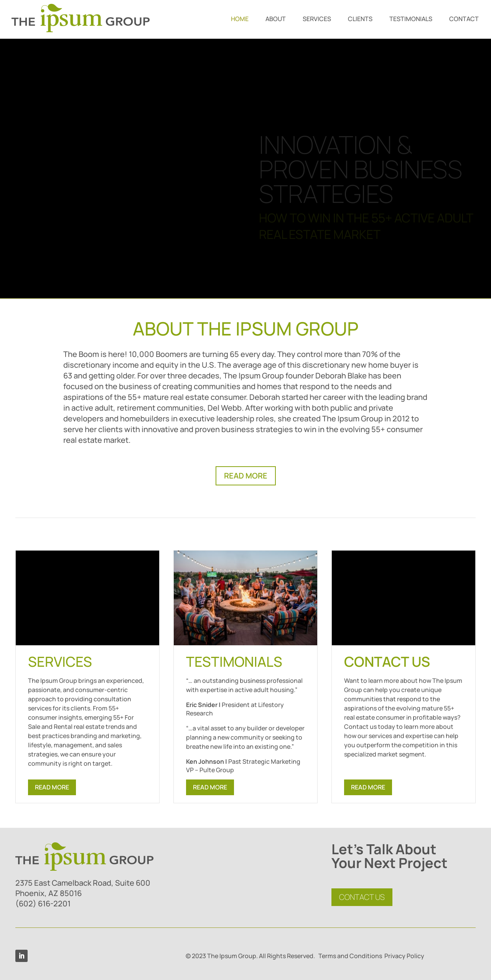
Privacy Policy (404, 956)
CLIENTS (360, 20)
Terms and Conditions (350, 956)
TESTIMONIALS (411, 20)
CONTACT (464, 20)
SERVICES (317, 20)
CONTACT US (362, 897)
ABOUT (276, 20)
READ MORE (246, 476)
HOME (240, 20)
